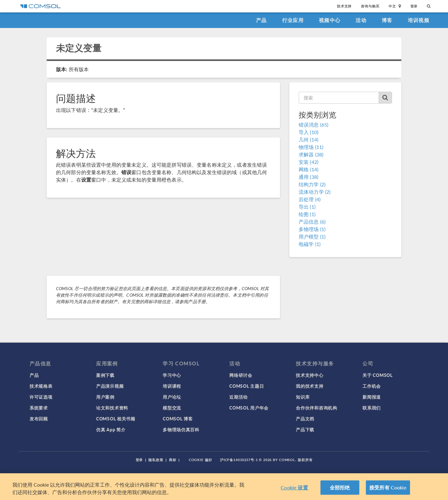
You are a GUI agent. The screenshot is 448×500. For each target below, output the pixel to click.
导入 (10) (308, 132)
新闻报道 (372, 397)
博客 (387, 20)
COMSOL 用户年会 (249, 408)
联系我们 (372, 408)
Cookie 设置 (294, 488)
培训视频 (419, 20)
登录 (414, 6)
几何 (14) (308, 139)
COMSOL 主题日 (247, 386)
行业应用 (293, 20)
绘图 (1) (307, 214)
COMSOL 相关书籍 (116, 419)
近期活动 (238, 397)
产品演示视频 (110, 386)
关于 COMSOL (377, 375)
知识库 (303, 397)
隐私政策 (156, 460)
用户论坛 (172, 397)
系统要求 (39, 408)
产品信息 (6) (312, 222)
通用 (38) (308, 177)
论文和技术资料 (112, 408)
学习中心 (172, 375)
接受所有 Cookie (388, 488)
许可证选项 (41, 397)
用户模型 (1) (312, 236)
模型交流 (172, 408)
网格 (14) (308, 169)
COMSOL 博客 (178, 419)
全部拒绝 (340, 488)
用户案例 (105, 397)
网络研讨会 (241, 375)
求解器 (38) (311, 154)
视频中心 (330, 20)
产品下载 (305, 429)
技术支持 (344, 6)
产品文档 (305, 419)
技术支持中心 (310, 375)
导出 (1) (307, 207)
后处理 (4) (310, 199)
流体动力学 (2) (315, 192)
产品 (261, 20)
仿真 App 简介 (111, 429)
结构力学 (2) (312, 184)
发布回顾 (39, 419)
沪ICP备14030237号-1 (239, 460)
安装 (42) (308, 162)
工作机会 (372, 386)
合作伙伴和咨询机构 (316, 408)
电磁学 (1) (310, 244)
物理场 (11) (311, 147)
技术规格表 (41, 386)
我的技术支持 (310, 386)
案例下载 (105, 375)
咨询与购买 (370, 6)
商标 (173, 460)
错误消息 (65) (313, 125)
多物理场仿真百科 (181, 429)
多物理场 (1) (312, 229)
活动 (361, 20)
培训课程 (172, 386)
